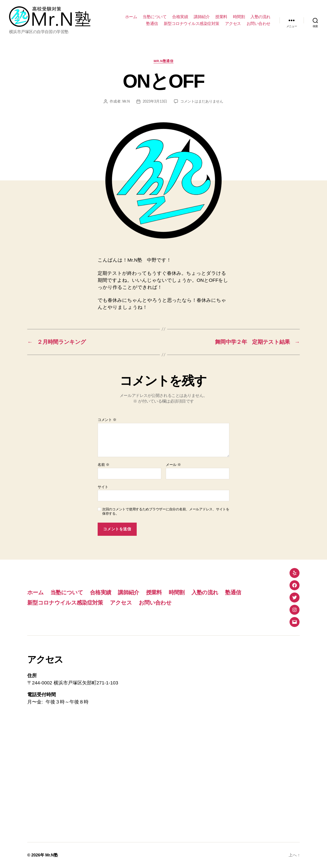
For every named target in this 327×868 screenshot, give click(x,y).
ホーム (131, 17)
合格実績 (180, 17)
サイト (103, 487)
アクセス (233, 24)
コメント (107, 420)
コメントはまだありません (202, 101)
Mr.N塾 (52, 855)
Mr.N (126, 101)
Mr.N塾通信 (163, 61)
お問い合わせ (259, 24)
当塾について (155, 17)
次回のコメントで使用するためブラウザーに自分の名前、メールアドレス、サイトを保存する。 (166, 511)
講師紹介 (202, 17)
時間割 (239, 17)
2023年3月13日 (155, 101)
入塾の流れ (260, 17)
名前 (103, 465)
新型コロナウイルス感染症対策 (192, 24)
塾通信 (152, 24)
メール (173, 465)
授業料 (221, 17)
